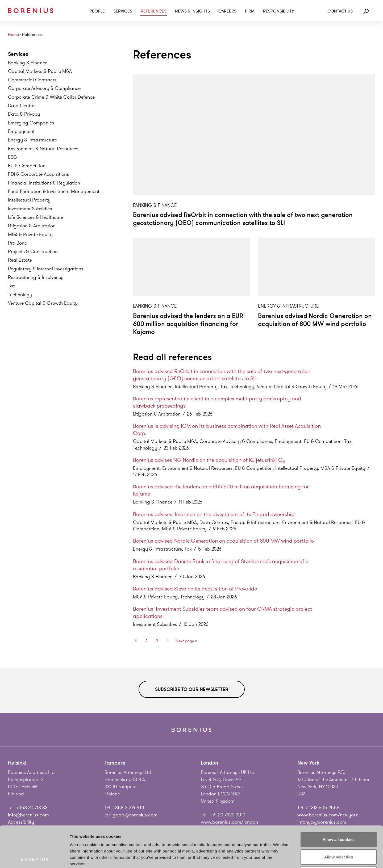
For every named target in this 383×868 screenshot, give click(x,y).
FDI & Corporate (38, 174)
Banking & (28, 63)
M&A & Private (30, 234)
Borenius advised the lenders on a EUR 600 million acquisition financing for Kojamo (188, 324)
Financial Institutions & (44, 183)
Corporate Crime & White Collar (51, 97)
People (97, 11)
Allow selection (338, 816)
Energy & (32, 140)
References (154, 11)
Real (20, 260)
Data (22, 106)
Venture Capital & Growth (43, 303)
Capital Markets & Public (40, 71)
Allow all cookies (339, 798)
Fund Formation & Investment (54, 191)
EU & (27, 166)
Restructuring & (36, 277)
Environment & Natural (43, 149)
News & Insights (192, 11)
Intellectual (29, 200)
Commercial (32, 80)
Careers (227, 11)
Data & (24, 114)
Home (13, 35)
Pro (18, 243)
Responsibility (278, 11)
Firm (250, 11)
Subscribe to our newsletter (192, 689)
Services (123, 11)
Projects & (33, 251)
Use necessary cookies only (339, 833)
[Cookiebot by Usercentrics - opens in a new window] (34, 858)
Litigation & (32, 226)
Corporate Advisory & (44, 88)
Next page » (186, 641)
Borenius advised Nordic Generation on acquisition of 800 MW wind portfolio (315, 320)
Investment (30, 209)
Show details (279, 857)
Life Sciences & (36, 217)
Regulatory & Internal (46, 269)
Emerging (31, 123)
